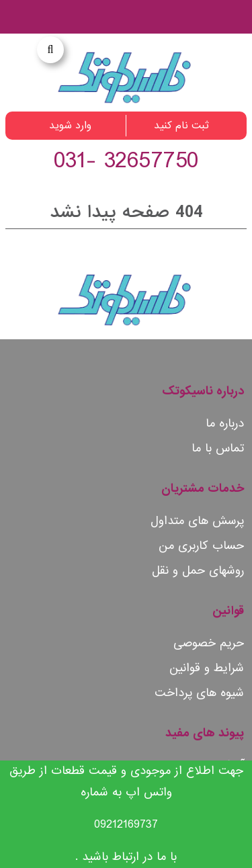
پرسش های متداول (197, 521)
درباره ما (225, 424)
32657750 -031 (126, 161)
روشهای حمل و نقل (198, 571)
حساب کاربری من (201, 546)
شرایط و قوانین (207, 668)
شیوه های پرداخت (199, 693)
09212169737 (126, 825)
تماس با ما (218, 448)
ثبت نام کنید (181, 126)
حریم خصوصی (209, 643)
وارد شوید (70, 126)
